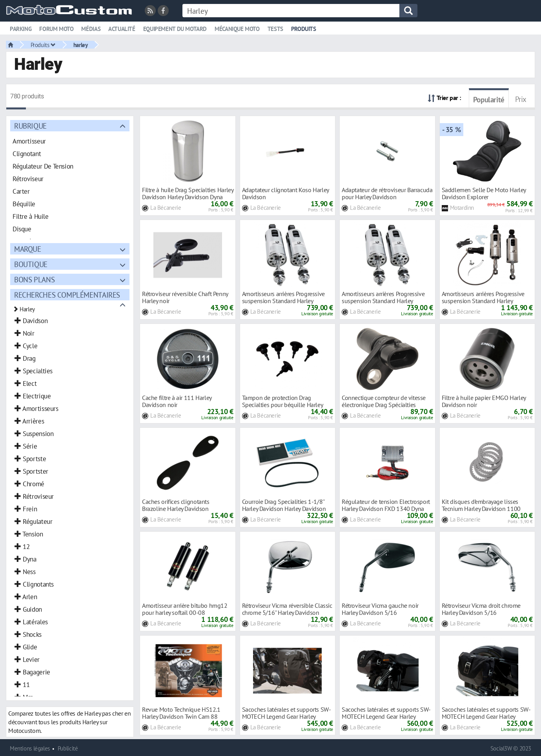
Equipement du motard (175, 29)
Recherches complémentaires (67, 295)
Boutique (31, 264)
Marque (28, 249)
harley (81, 45)
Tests (275, 29)
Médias (91, 29)
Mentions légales (30, 748)
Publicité (68, 748)
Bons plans (34, 279)
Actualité (122, 29)
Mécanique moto (237, 29)
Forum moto (56, 29)
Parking (21, 29)
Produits (304, 29)
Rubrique (30, 126)
